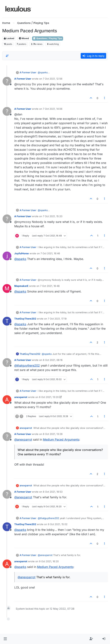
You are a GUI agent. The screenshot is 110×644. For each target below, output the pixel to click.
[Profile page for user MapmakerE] (7, 288)
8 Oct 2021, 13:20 (49, 397)
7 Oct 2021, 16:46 (50, 253)
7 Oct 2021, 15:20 (53, 216)
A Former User (28, 72)
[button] (5, 639)
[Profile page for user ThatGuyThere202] (7, 321)
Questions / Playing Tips (48, 38)
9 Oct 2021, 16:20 (49, 561)
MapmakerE (21, 286)
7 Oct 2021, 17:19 (57, 319)
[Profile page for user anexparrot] (7, 400)
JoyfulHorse (22, 253)
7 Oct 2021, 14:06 (53, 109)
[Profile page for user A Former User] (7, 81)
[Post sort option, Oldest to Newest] (7, 56)
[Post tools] (105, 98)
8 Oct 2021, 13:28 (53, 434)
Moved (24, 38)
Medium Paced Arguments (61, 440)
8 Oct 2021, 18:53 (53, 492)
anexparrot (21, 397)
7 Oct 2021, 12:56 (53, 79)
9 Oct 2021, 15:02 (58, 524)
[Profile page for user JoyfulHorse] (7, 256)
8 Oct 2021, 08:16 (53, 360)
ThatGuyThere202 (25, 319)
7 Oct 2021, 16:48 (50, 286)
